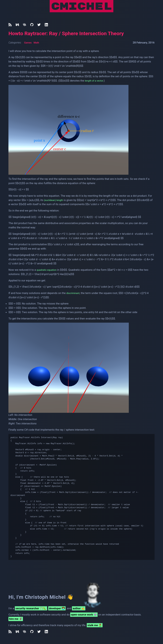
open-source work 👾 (84, 615)
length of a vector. (96, 81)
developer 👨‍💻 (57, 608)
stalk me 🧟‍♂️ (95, 625)
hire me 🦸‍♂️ (16, 619)
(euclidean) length (55, 200)
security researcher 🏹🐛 (31, 608)
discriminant (74, 293)
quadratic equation (48, 270)
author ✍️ (79, 608)
